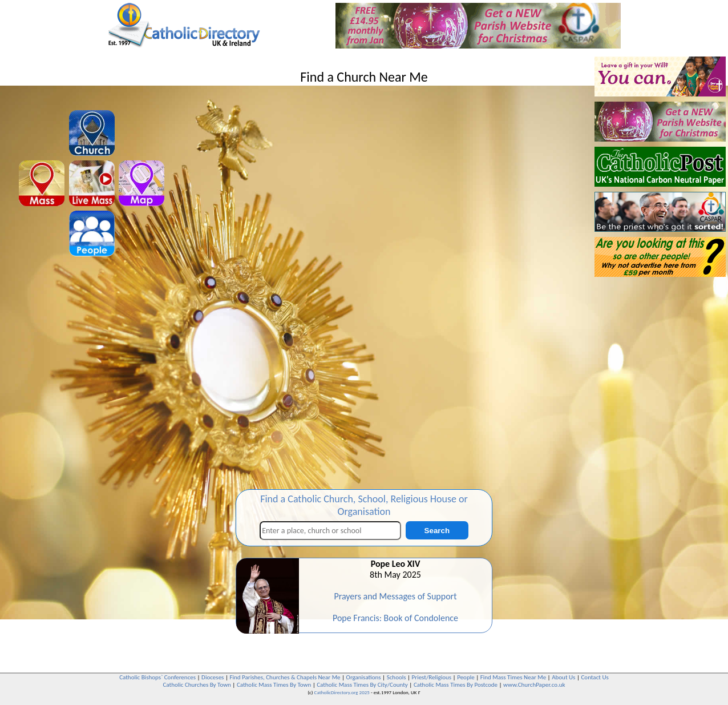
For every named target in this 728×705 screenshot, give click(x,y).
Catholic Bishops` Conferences (157, 677)
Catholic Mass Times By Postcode (456, 685)
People (466, 677)
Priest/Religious (432, 677)
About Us (563, 677)
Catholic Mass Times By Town (274, 685)
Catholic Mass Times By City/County (362, 685)
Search (437, 531)
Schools (397, 677)
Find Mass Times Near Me (513, 677)
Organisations (364, 677)
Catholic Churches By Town (197, 685)
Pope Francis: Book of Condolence (395, 618)
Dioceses (213, 677)
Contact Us (594, 677)
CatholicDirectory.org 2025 (342, 692)
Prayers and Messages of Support (395, 596)
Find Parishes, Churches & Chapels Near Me (285, 677)
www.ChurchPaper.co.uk (534, 685)
